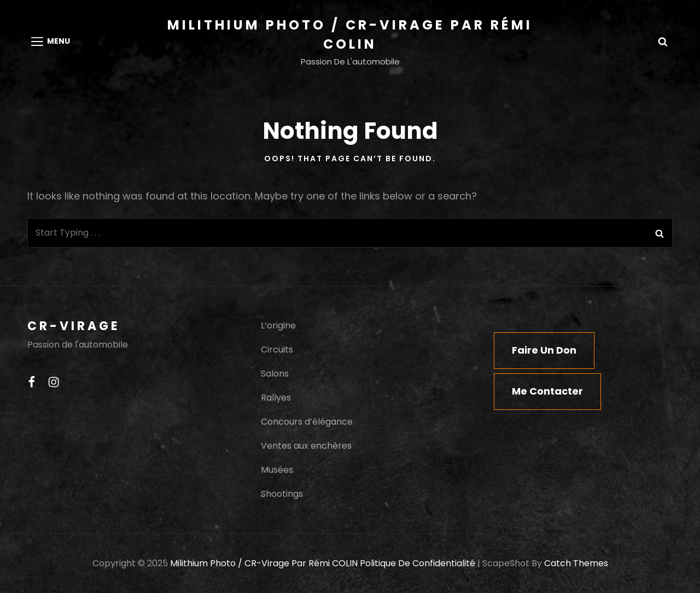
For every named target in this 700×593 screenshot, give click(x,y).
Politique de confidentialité (418, 563)
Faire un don (544, 350)
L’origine (278, 325)
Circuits (277, 350)
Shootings (282, 494)
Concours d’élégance (307, 422)
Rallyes (276, 398)
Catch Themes (576, 563)
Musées (277, 470)
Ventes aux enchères (306, 446)
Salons (275, 374)
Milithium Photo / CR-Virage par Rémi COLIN (264, 563)
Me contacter (547, 391)
